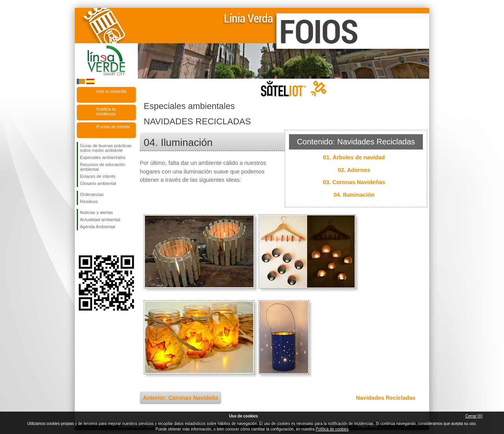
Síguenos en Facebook (82, 243)
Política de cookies (332, 429)
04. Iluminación (354, 195)
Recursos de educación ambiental (103, 167)
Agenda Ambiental (97, 227)
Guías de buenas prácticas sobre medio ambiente (106, 148)
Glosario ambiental (98, 183)
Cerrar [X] (474, 416)
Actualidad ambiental (100, 220)
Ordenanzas (92, 194)
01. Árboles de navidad (354, 157)
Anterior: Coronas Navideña (181, 398)
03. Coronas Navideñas (354, 182)
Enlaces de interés (98, 176)
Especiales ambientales (103, 157)
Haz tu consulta (111, 91)
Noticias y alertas (96, 212)
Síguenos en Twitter (94, 243)
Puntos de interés (113, 127)
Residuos (89, 201)
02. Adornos (354, 170)
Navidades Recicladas (386, 398)
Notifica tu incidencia (106, 111)
